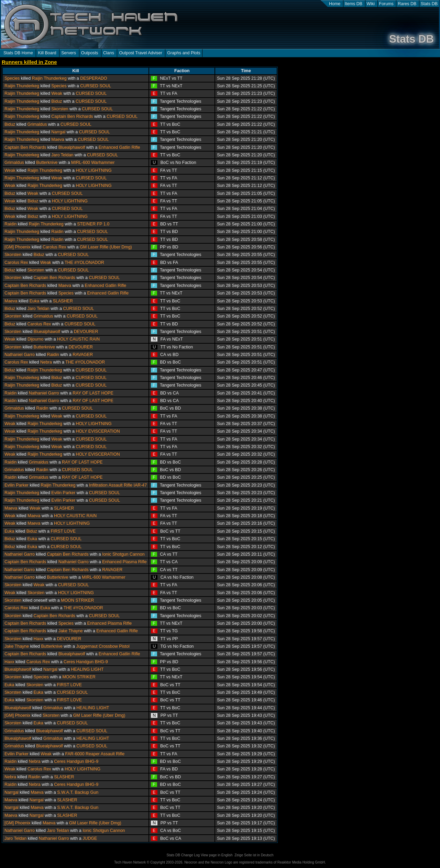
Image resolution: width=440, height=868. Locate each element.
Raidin (10, 224)
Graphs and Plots (184, 53)
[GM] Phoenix (18, 247)
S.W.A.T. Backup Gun (78, 792)
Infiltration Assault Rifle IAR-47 (118, 485)
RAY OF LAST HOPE (93, 393)
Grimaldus (37, 124)
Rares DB (407, 4)
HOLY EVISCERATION (98, 431)
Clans (109, 53)
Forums (386, 4)
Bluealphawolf (72, 147)
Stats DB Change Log (183, 855)
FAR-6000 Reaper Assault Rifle (95, 754)
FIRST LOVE (63, 531)
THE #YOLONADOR (84, 263)
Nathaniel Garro (20, 355)
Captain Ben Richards (72, 116)
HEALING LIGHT (87, 669)
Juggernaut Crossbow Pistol (103, 646)
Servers (69, 53)
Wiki (371, 4)
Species (12, 78)
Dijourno (35, 339)
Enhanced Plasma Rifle (124, 562)
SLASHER (63, 301)
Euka (34, 301)
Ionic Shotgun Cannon (123, 554)
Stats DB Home (18, 53)
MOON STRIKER (77, 600)
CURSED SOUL (96, 86)
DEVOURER (86, 332)
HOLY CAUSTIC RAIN (78, 339)
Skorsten (60, 109)
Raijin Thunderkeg (49, 78)
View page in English (217, 855)
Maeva (58, 140)
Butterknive (47, 163)
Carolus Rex (54, 247)
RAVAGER (83, 355)
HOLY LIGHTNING (93, 170)
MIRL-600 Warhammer (93, 163)
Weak (57, 93)
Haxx (38, 639)
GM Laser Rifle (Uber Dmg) (106, 247)
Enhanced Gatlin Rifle (119, 147)
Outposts (90, 53)
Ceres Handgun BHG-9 (86, 662)
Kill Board (47, 53)
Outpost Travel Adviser (140, 53)
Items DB (354, 4)
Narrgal (58, 132)
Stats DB (429, 4)
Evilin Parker (16, 485)
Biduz (57, 101)
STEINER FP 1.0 (93, 224)
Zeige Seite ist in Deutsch (254, 855)
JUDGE (90, 838)
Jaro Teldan (62, 155)
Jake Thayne (71, 631)
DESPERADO (93, 78)
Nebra (46, 362)
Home (335, 4)
